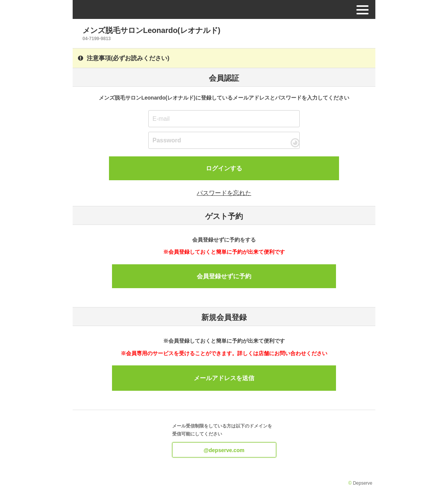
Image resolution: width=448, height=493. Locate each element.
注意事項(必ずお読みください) (124, 58)
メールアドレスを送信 (224, 378)
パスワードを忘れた (224, 193)
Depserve (363, 483)
